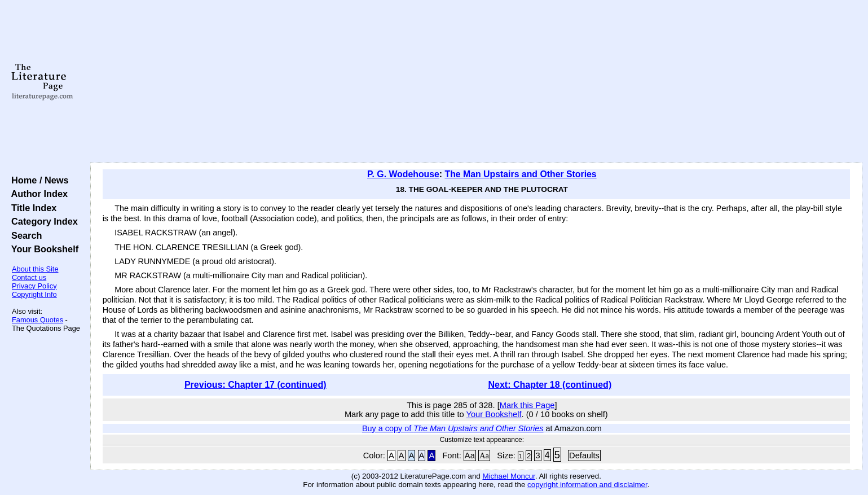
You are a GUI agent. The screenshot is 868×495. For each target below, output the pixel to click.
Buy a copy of (453, 428)
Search (24, 235)
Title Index (31, 208)
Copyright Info (34, 294)
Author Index (37, 194)
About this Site (35, 269)
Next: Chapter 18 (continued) (550, 385)
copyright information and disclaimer (587, 485)
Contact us (29, 277)
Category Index (42, 221)
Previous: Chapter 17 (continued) (255, 385)
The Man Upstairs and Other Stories (521, 174)
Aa (470, 455)
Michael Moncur (508, 476)
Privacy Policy (34, 286)
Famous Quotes (38, 320)
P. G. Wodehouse (403, 174)
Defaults (584, 455)
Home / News (38, 180)
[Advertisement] (476, 82)
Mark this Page (527, 405)
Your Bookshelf (42, 249)
